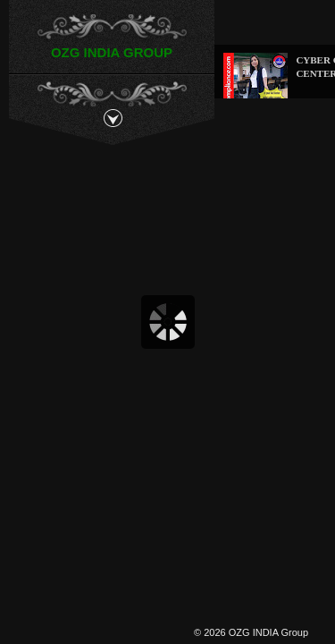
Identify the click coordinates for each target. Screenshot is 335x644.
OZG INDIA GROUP (112, 52)
